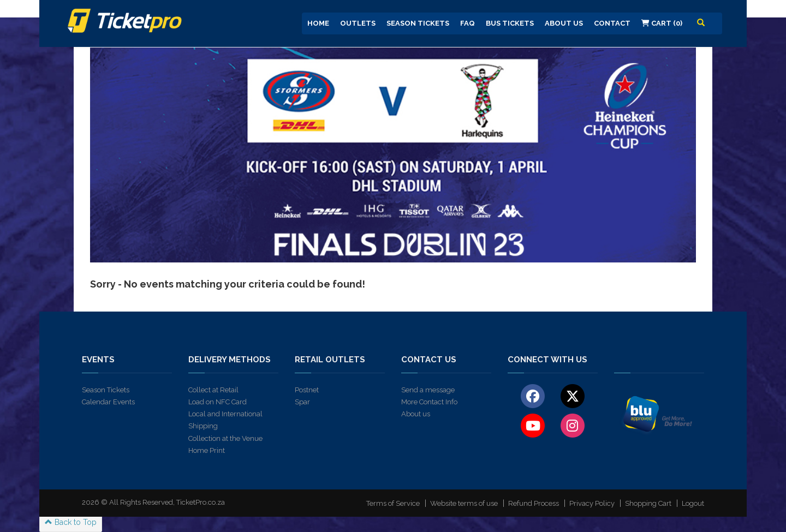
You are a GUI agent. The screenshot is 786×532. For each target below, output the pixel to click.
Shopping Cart (648, 503)
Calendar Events (108, 402)
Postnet (307, 390)
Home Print (207, 450)
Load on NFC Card (218, 402)
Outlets (358, 23)
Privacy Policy (592, 503)
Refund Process (534, 503)
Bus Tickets (510, 23)
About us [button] (564, 23)
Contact (612, 23)
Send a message (428, 390)
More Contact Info (429, 402)
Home (318, 23)
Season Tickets (418, 23)
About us (416, 414)
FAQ (468, 23)
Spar (302, 402)
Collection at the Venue (225, 438)
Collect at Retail (213, 390)
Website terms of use (464, 503)
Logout (693, 503)
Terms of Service (393, 503)
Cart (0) (662, 23)
